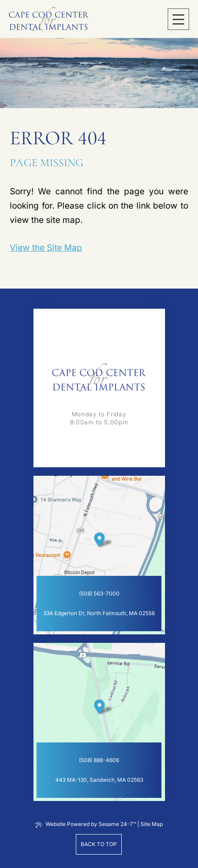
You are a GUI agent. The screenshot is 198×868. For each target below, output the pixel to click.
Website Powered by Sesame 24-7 (86, 824)
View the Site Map (46, 248)
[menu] (178, 19)
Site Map (152, 824)
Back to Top (99, 844)
